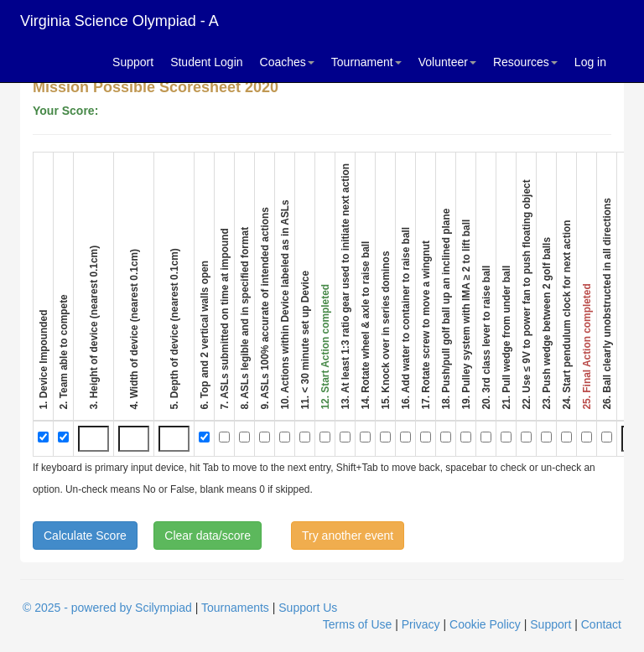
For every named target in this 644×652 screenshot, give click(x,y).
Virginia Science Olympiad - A (119, 21)
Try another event (348, 536)
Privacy (421, 624)
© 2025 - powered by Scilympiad (107, 608)
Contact (601, 624)
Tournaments (235, 608)
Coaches (287, 62)
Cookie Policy (485, 624)
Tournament (366, 62)
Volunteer (447, 62)
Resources (525, 62)
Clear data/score (208, 536)
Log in (590, 62)
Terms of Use (357, 624)
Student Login (206, 62)
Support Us (308, 608)
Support (133, 62)
